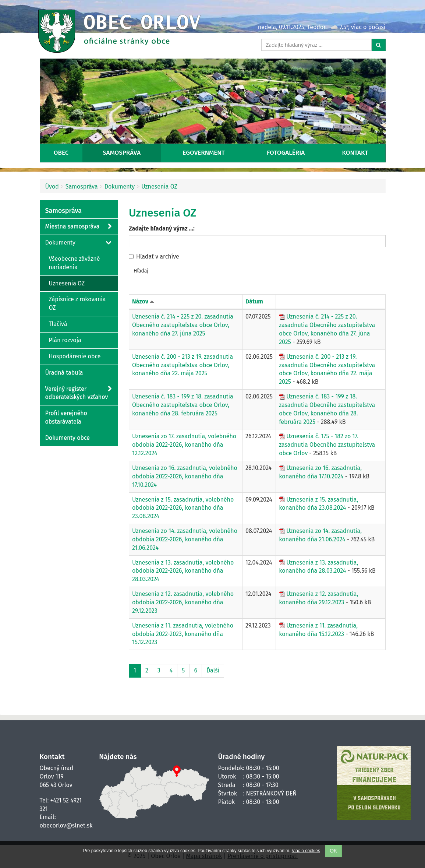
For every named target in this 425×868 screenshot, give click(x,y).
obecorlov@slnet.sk (66, 825)
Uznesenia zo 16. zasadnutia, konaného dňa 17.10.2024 (320, 472)
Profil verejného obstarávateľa (66, 417)
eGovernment (203, 153)
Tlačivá (58, 324)
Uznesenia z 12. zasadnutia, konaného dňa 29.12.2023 (318, 598)
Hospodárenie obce (75, 356)
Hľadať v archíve (154, 256)
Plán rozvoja (65, 340)
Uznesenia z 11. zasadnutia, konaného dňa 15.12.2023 (318, 630)
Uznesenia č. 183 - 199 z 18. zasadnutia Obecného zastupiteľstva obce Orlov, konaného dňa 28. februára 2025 (327, 409)
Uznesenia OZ (159, 187)
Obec (61, 153)
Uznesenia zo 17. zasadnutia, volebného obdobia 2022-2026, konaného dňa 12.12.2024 (184, 445)
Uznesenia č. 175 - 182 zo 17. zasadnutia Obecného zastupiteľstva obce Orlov (327, 445)
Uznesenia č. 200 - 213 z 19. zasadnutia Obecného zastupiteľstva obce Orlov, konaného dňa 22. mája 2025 (183, 365)
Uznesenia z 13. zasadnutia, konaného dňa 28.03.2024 (318, 567)
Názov (140, 301)
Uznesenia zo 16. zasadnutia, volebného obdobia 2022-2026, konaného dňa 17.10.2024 (185, 476)
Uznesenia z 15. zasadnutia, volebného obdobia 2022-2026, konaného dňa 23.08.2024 (183, 508)
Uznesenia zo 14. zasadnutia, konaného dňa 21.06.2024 (320, 535)
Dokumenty (120, 187)
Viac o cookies (306, 851)
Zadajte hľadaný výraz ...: (162, 229)
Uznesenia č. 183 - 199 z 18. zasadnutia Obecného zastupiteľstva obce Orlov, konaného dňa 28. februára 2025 (183, 405)
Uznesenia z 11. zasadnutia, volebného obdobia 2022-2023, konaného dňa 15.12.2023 (183, 634)
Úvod (52, 187)
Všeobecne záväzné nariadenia (75, 263)
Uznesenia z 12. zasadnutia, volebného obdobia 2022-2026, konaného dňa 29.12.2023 (183, 602)
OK (333, 851)
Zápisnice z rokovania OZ (77, 303)
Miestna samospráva (79, 227)
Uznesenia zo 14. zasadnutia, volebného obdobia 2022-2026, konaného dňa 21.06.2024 (185, 539)
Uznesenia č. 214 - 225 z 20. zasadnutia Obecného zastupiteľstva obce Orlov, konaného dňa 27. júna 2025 (183, 325)
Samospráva (122, 153)
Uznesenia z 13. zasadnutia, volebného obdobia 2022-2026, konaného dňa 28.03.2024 (183, 571)
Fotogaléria (286, 153)
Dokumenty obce (68, 438)
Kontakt (355, 153)
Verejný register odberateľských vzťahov (79, 393)
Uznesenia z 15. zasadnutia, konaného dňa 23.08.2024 (318, 504)
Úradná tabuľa (64, 372)
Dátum (254, 301)
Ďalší (213, 670)
